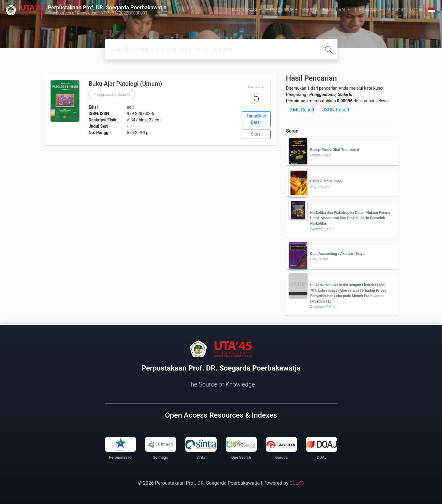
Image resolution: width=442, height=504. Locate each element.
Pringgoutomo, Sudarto (112, 95)
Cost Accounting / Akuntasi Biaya (337, 254)
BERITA (310, 10)
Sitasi (256, 134)
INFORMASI (245, 10)
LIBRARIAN (367, 10)
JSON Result (336, 110)
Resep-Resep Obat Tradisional (335, 150)
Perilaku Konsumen (326, 181)
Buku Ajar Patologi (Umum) (125, 84)
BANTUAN (335, 10)
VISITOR (396, 10)
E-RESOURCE (280, 10)
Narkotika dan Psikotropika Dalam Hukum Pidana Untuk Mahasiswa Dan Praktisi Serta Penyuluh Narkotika (350, 218)
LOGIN (417, 10)
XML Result (302, 110)
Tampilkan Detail (256, 119)
